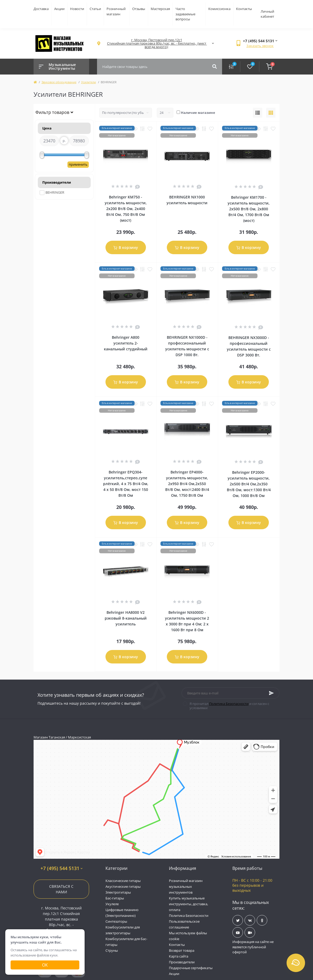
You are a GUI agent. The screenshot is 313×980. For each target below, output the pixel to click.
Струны (112, 950)
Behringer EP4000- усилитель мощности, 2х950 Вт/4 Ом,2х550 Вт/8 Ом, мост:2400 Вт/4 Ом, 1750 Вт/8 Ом (187, 484)
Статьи (95, 9)
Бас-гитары (115, 898)
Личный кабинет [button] (267, 14)
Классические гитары (123, 881)
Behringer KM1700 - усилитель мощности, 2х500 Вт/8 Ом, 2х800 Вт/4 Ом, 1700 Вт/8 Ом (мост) (249, 209)
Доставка (41, 9)
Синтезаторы (116, 921)
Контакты (244, 9)
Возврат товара (182, 950)
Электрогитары (118, 892)
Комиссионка (219, 9)
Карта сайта (179, 956)
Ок (45, 965)
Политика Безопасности (229, 704)
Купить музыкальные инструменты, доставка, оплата (188, 904)
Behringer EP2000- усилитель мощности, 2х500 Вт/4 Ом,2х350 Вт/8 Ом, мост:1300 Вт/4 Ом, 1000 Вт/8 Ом (249, 484)
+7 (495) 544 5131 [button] (61, 868)
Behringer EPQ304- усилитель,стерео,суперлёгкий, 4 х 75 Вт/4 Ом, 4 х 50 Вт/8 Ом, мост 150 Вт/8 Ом (126, 484)
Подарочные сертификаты (191, 968)
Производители (182, 962)
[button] (156, 43)
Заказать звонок (260, 46)
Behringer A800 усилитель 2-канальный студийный (126, 343)
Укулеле (112, 904)
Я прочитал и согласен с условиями (229, 706)
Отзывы (139, 9)
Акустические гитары (123, 886)
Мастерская (160, 9)
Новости (77, 9)
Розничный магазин (116, 11)
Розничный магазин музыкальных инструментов (186, 886)
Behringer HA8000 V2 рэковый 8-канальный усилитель (126, 618)
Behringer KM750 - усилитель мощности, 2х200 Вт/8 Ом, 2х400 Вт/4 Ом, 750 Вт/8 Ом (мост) (126, 209)
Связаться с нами (61, 889)
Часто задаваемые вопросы (185, 14)
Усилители (89, 82)
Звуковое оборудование (59, 82)
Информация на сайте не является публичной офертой (253, 947)
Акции (59, 9)
